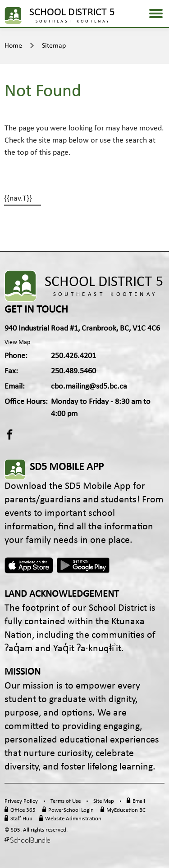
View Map (17, 342)
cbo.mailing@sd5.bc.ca (89, 387)
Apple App (29, 565)
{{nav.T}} (18, 199)
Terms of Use (66, 801)
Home (13, 46)
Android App (84, 565)
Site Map (104, 801)
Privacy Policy (21, 801)
